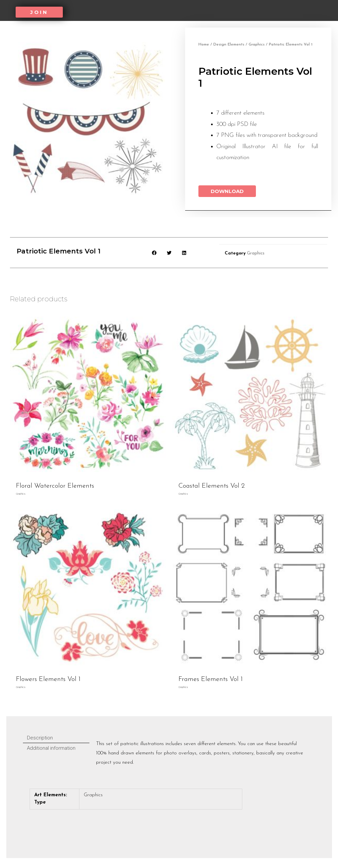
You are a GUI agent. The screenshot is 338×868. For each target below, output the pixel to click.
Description (40, 738)
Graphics (257, 45)
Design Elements (229, 45)
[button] (39, 12)
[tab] (56, 738)
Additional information (51, 748)
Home (204, 45)
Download (227, 191)
